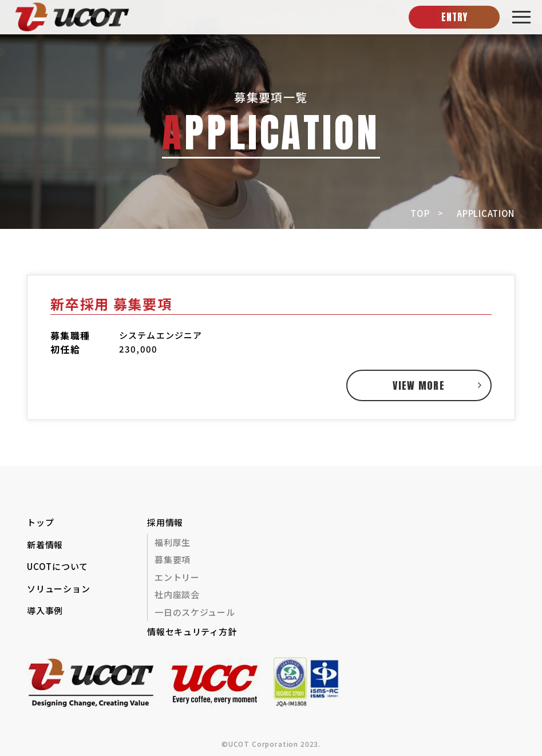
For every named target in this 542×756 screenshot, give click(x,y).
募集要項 (173, 559)
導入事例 (45, 610)
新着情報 (45, 545)
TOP (420, 213)
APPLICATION (486, 213)
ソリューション (58, 589)
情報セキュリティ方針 (192, 632)
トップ (40, 522)
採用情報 (165, 522)
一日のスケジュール (195, 612)
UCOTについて (58, 566)
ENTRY (454, 17)
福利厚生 (173, 542)
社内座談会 (177, 594)
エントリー (177, 577)
